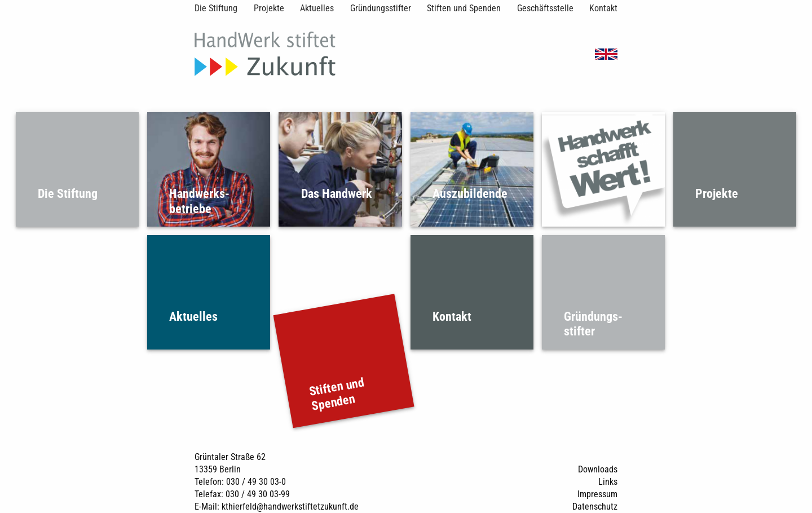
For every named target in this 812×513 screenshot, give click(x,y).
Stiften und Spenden (464, 8)
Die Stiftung (216, 8)
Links (608, 482)
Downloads (598, 469)
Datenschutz (595, 507)
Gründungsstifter (381, 8)
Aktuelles (317, 8)
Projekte (269, 8)
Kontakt (603, 8)
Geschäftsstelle (545, 8)
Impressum (597, 494)
